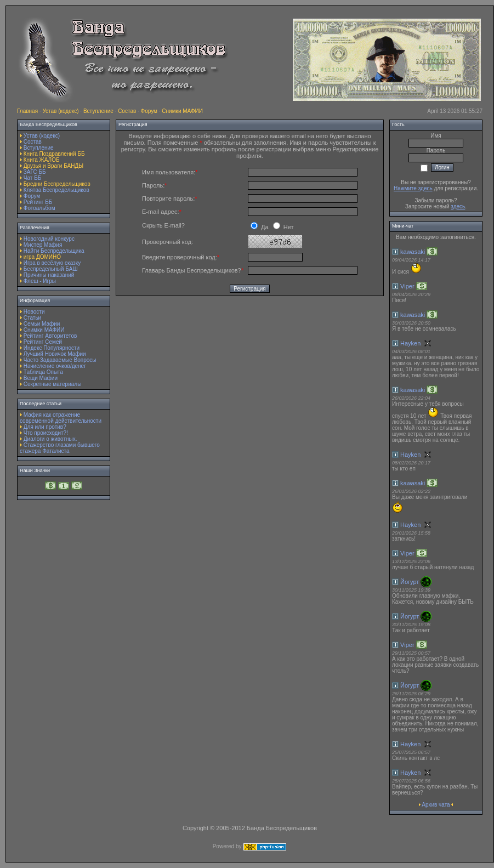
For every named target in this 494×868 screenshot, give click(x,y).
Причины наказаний (49, 275)
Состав (127, 111)
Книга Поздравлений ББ (54, 154)
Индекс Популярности (52, 348)
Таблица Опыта (43, 372)
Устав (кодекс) (60, 111)
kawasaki (413, 252)
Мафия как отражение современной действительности (61, 418)
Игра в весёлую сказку (52, 263)
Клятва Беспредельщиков (56, 190)
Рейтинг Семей (43, 342)
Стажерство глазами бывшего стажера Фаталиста (60, 448)
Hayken (410, 343)
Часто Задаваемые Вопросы (60, 360)
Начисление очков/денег (55, 366)
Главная (27, 111)
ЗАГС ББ (35, 172)
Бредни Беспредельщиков (57, 184)
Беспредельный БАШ (51, 269)
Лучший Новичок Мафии (55, 354)
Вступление (98, 111)
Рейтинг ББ (38, 202)
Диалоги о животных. (50, 439)
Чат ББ (33, 178)
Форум (149, 111)
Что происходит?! (46, 433)
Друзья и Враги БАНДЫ (53, 166)
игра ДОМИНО (42, 257)
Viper (407, 286)
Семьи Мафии (42, 324)
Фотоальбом (39, 208)
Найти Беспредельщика (54, 251)
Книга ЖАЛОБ (42, 160)
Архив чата (436, 805)
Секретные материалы (53, 384)
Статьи (32, 318)
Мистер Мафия (43, 245)
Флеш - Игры (40, 281)
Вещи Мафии (41, 378)
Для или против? (45, 427)
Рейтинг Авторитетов (50, 336)
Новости (34, 312)
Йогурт (410, 582)
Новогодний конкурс (49, 239)
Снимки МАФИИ (182, 111)
